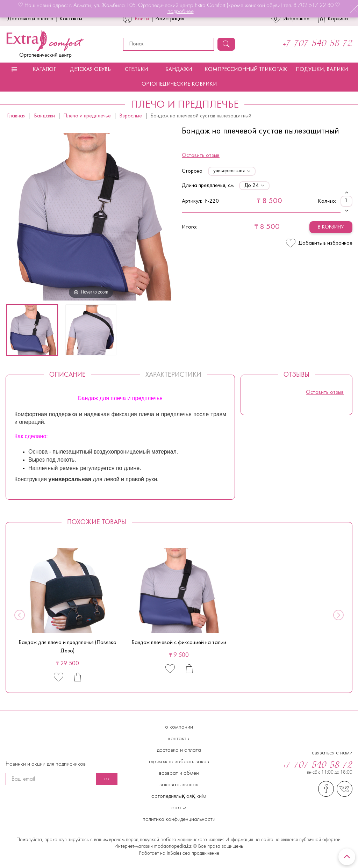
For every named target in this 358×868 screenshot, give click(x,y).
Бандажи (179, 70)
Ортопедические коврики (179, 84)
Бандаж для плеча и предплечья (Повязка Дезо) (67, 647)
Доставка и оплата (30, 19)
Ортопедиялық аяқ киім (179, 796)
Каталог (44, 70)
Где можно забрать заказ (179, 762)
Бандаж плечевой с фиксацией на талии (179, 643)
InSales (174, 853)
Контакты (71, 19)
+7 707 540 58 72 (318, 44)
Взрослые (131, 116)
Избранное (290, 19)
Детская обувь (90, 70)
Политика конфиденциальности (179, 819)
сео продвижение (200, 853)
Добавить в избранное (319, 243)
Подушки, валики (322, 70)
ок (107, 779)
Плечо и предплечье (87, 116)
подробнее (181, 12)
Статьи (179, 808)
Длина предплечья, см (208, 186)
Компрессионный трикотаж (246, 70)
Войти (142, 19)
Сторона (192, 171)
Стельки (136, 70)
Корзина (333, 19)
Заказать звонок (179, 785)
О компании (179, 727)
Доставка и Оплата (179, 750)
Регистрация (170, 19)
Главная (16, 116)
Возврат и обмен (179, 773)
